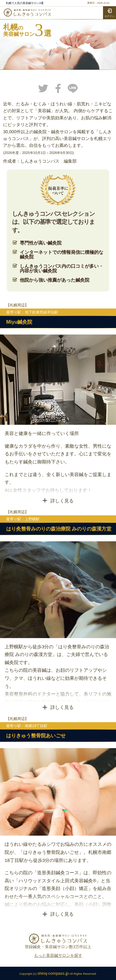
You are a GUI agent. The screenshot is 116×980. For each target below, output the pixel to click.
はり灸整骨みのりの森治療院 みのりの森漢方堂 (59, 529)
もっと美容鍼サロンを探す (58, 955)
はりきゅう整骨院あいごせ (36, 736)
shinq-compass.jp (53, 973)
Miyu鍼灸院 (19, 322)
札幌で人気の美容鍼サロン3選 (25, 3)
